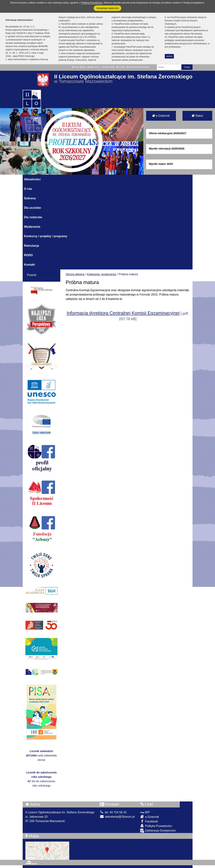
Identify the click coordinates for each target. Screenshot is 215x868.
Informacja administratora (138, 67)
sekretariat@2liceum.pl (117, 817)
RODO (28, 255)
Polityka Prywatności (156, 826)
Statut (197, 116)
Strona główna (79, 67)
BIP (145, 812)
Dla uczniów (33, 208)
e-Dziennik (161, 116)
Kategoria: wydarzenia (102, 274)
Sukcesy (30, 198)
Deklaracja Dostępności (158, 831)
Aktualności (32, 179)
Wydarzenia (32, 227)
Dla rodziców (33, 217)
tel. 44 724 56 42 (113, 812)
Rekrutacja (32, 246)
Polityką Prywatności (92, 3)
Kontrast (121, 67)
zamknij (169, 56)
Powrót (32, 275)
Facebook (149, 821)
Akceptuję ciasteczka (107, 8)
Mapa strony (94, 67)
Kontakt (30, 265)
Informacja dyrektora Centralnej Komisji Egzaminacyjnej (123, 313)
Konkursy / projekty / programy (46, 236)
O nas (28, 189)
